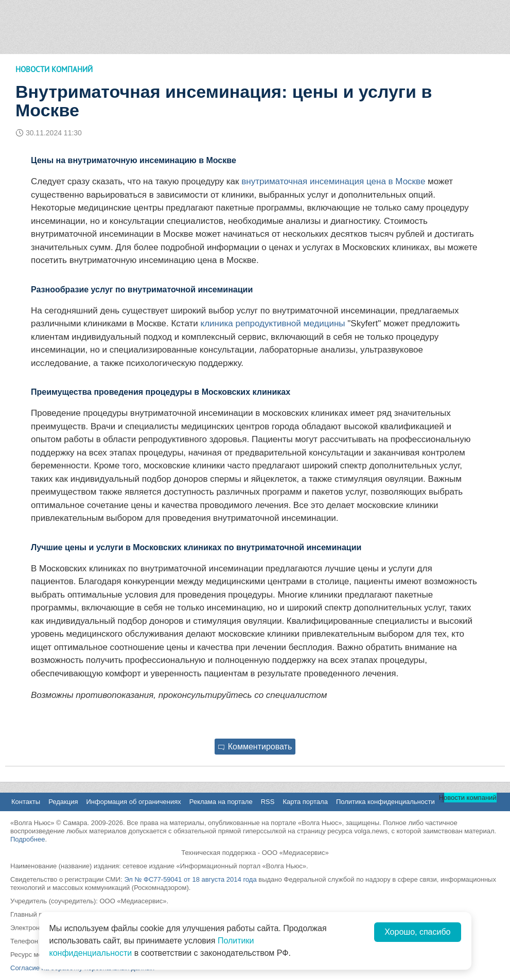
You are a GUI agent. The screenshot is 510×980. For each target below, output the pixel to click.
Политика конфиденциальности (385, 802)
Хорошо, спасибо (417, 932)
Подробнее (28, 839)
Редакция (63, 802)
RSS (268, 802)
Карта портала (305, 802)
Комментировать (255, 747)
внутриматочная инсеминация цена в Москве (333, 181)
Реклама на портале (221, 802)
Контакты (26, 802)
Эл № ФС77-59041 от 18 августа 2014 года (190, 879)
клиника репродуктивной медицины (273, 323)
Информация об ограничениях (133, 802)
